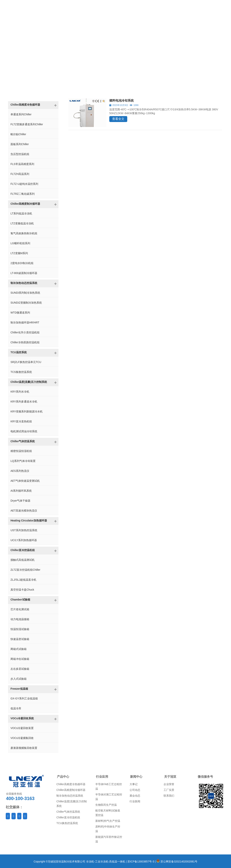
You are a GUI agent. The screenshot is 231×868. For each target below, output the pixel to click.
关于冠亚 (170, 777)
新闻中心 (136, 777)
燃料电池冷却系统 (122, 101)
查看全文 (118, 119)
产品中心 (63, 777)
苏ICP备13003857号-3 (141, 862)
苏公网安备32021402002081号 (177, 862)
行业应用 (102, 777)
